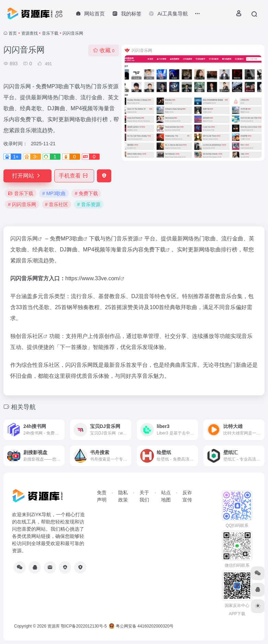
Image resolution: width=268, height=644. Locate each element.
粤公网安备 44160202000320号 (141, 626)
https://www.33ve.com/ (93, 278)
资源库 (54, 626)
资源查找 (30, 33)
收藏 (104, 50)
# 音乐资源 (89, 204)
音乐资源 (127, 239)
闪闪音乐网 (24, 239)
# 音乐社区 (57, 204)
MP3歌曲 (72, 239)
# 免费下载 (86, 193)
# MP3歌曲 (54, 193)
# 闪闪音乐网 (22, 204)
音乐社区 (32, 336)
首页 (13, 33)
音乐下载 (50, 33)
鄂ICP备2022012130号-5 (84, 626)
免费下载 (155, 250)
